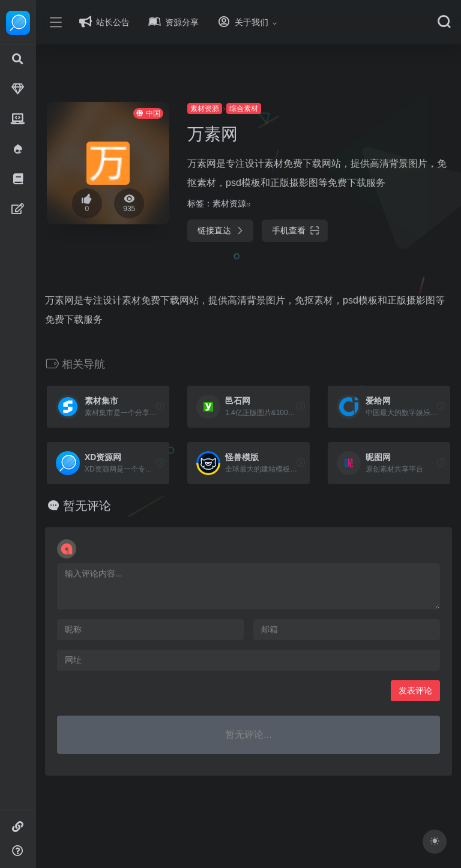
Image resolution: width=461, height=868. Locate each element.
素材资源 (215, 109)
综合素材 (255, 109)
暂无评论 (103, 506)
